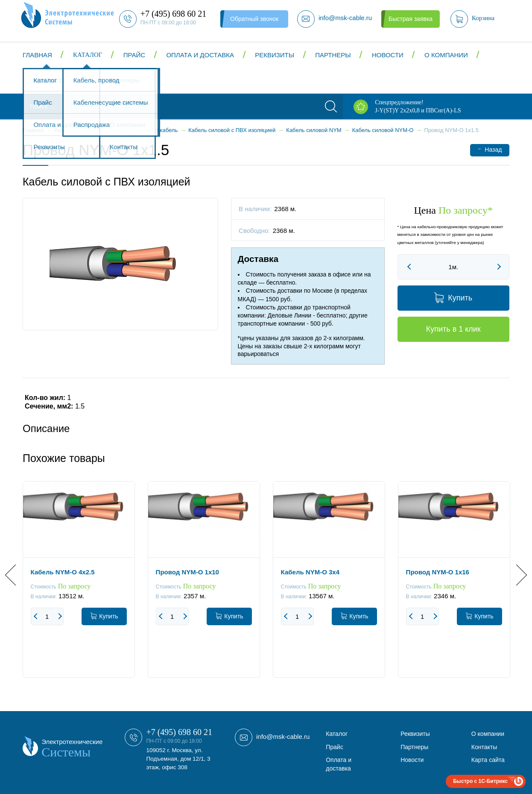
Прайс (134, 55)
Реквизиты (275, 55)
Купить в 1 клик (453, 329)
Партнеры (333, 55)
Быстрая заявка (411, 19)
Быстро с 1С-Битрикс (480, 781)
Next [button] (516, 575)
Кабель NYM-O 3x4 (310, 572)
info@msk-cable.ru (283, 737)
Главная (37, 55)
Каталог (88, 55)
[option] (79, 586)
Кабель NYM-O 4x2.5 (63, 572)
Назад (490, 149)
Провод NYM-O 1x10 (187, 572)
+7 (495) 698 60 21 (179, 732)
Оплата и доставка (200, 55)
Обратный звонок (254, 19)
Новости (388, 55)
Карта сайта (488, 760)
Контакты (51, 81)
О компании (446, 55)
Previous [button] (16, 575)
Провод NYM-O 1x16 (438, 572)
